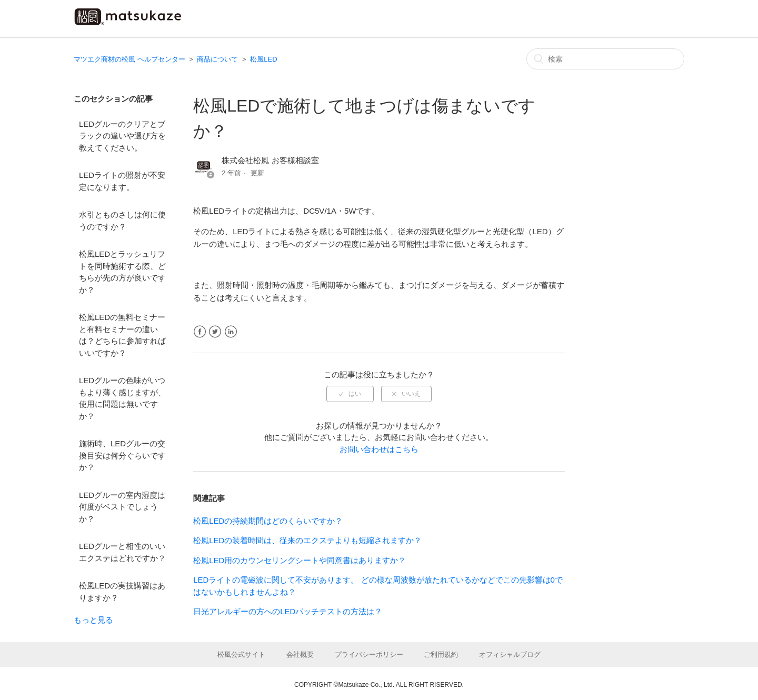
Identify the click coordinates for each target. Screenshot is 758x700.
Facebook (200, 332)
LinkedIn (231, 332)
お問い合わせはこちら (379, 449)
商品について (217, 59)
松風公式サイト (241, 654)
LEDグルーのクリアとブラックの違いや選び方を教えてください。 (122, 136)
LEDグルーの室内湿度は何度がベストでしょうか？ (122, 507)
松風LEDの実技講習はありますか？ (122, 592)
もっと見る (93, 620)
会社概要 (300, 654)
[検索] (605, 59)
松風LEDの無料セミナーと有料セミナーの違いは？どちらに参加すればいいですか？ (122, 335)
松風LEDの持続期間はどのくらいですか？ (268, 521)
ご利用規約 (441, 654)
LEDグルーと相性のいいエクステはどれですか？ (122, 552)
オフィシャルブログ (510, 654)
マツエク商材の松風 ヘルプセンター (129, 59)
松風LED (263, 59)
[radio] (350, 394)
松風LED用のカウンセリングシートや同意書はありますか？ (300, 560)
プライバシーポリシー (369, 654)
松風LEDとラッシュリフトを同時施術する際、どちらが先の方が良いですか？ (122, 272)
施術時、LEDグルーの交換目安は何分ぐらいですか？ (122, 455)
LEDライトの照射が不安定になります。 (122, 181)
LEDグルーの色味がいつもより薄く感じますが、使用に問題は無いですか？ (122, 398)
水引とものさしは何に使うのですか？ (122, 221)
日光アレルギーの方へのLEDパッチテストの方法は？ (288, 611)
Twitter (215, 332)
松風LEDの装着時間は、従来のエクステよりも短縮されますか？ (307, 540)
